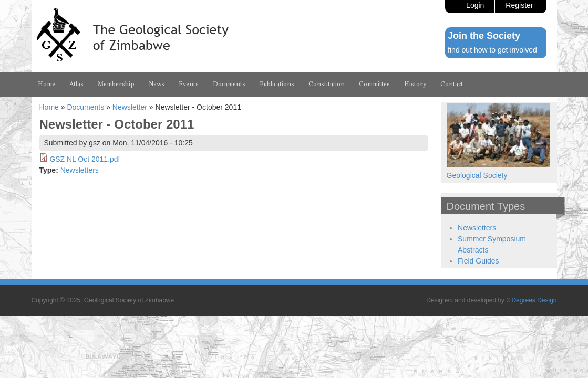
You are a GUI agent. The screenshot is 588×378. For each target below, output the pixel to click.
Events (217, 85)
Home (49, 85)
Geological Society (477, 197)
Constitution (384, 85)
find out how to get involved (492, 50)
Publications (323, 85)
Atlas (84, 85)
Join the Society (484, 36)
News (180, 85)
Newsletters (80, 192)
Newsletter (130, 129)
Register (519, 5)
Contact (52, 106)
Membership (132, 85)
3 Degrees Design (531, 322)
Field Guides (478, 282)
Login (475, 5)
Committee (443, 85)
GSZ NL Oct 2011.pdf (85, 181)
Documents (265, 85)
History (492, 85)
